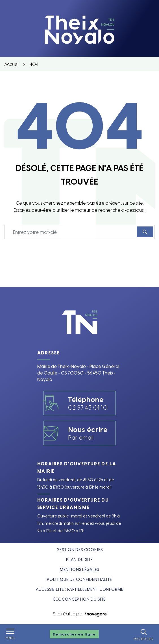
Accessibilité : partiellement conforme (80, 589)
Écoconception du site (80, 599)
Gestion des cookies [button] (80, 550)
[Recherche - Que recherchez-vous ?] (71, 232)
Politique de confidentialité (79, 579)
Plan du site (79, 560)
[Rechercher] (144, 634)
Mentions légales (79, 569)
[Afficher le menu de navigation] (10, 634)
